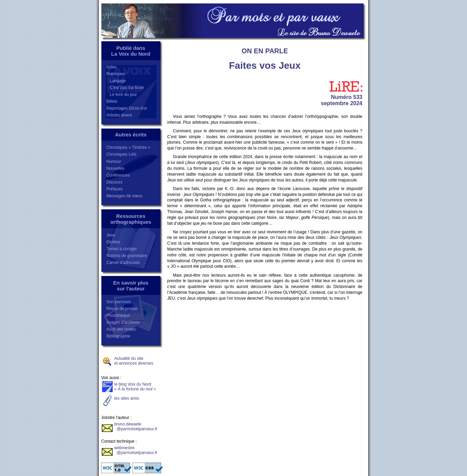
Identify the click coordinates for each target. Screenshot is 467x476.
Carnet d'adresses (123, 263)
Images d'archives (123, 322)
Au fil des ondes (121, 329)
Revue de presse (122, 309)
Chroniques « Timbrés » (128, 147)
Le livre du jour (122, 95)
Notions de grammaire (127, 256)
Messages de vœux (125, 196)
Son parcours (119, 302)
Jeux (111, 235)
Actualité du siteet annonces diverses (134, 361)
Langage (116, 81)
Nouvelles (116, 168)
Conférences (118, 175)
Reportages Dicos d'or (127, 108)
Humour (114, 162)
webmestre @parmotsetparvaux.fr (136, 450)
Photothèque (118, 316)
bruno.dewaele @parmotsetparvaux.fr (136, 427)
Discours (115, 182)
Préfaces (115, 189)
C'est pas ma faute (125, 88)
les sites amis (127, 398)
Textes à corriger (122, 249)
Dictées (113, 242)
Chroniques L (122, 154)
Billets (112, 101)
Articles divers (119, 115)
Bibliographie (118, 336)
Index (112, 67)
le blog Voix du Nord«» (135, 387)
